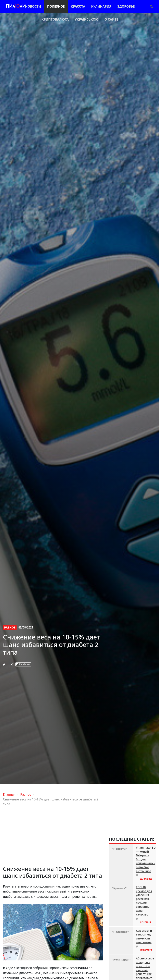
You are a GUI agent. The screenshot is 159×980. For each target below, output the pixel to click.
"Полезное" (120, 932)
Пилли (16, 6)
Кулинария (101, 6)
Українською (86, 19)
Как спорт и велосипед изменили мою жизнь (144, 936)
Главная (9, 794)
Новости (33, 6)
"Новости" (119, 849)
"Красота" (119, 888)
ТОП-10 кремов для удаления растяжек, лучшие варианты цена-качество (144, 901)
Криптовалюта (55, 19)
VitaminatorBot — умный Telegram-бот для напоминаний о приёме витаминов (144, 859)
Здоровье (126, 6)
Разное (10, 627)
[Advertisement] (53, 837)
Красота (78, 6)
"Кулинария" (121, 960)
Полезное (56, 6)
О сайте (111, 19)
